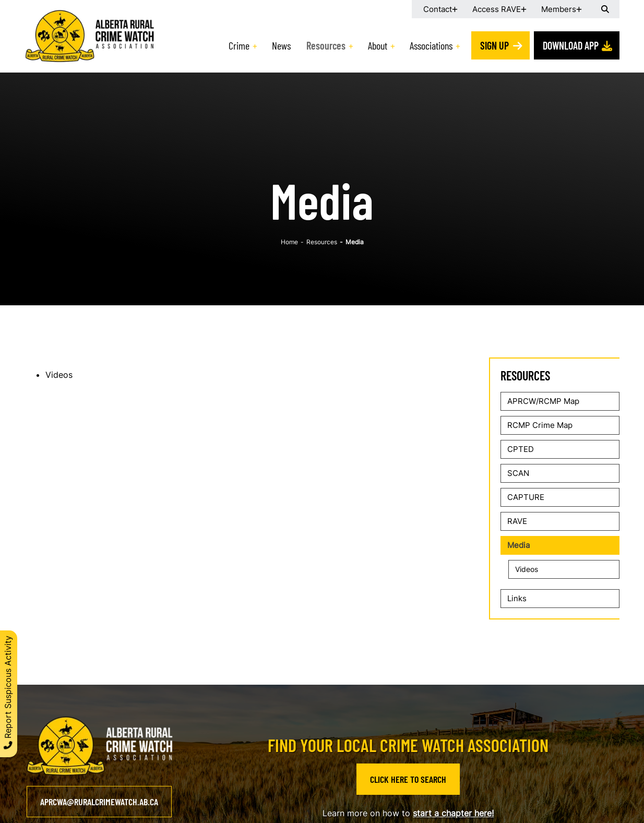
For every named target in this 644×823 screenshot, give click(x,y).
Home (289, 242)
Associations (431, 45)
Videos (59, 375)
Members (559, 9)
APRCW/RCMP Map (543, 401)
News (281, 45)
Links (517, 598)
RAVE (517, 521)
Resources (326, 45)
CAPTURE (526, 497)
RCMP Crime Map (540, 425)
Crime (239, 45)
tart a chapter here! (455, 813)
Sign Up (494, 45)
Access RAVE (497, 9)
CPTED (521, 449)
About (378, 45)
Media (518, 545)
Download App (571, 45)
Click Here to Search (408, 779)
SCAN (518, 473)
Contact (438, 9)
